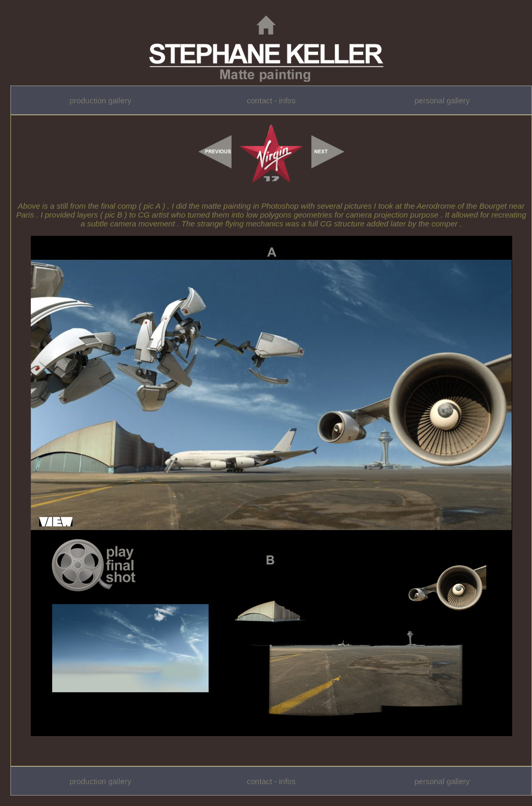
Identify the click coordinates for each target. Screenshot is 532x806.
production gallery (100, 100)
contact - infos (271, 100)
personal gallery (442, 100)
